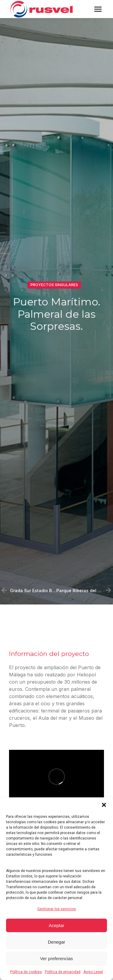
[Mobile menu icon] (98, 9)
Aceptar (57, 925)
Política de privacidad (63, 972)
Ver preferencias (56, 958)
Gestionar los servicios (57, 909)
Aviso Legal (93, 972)
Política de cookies (26, 972)
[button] (104, 805)
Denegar (57, 942)
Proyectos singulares (54, 285)
